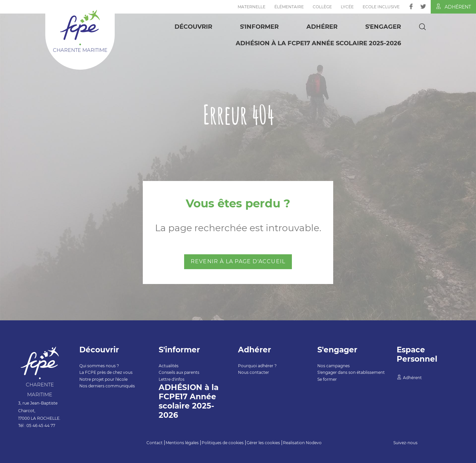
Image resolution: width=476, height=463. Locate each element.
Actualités (169, 366)
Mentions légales (182, 443)
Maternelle (252, 7)
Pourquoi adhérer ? (257, 366)
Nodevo (314, 443)
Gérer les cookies (263, 443)
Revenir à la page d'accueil (238, 261)
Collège (322, 7)
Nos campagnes (334, 366)
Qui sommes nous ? (99, 366)
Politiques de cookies (223, 443)
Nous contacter (254, 372)
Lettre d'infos (172, 379)
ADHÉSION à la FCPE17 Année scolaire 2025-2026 (318, 43)
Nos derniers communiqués (107, 386)
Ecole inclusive (381, 7)
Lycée (347, 7)
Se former (327, 379)
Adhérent (453, 7)
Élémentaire (289, 7)
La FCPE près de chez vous (106, 372)
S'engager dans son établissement (351, 372)
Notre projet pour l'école (103, 379)
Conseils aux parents (179, 372)
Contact (155, 443)
